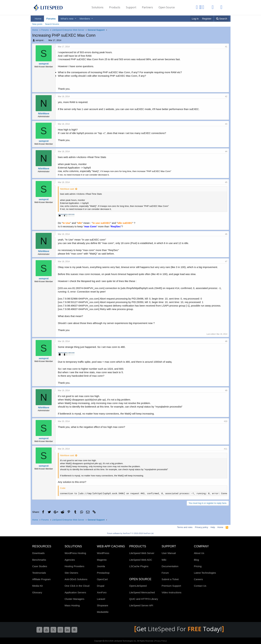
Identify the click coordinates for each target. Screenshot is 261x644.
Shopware (103, 605)
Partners (147, 7)
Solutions (98, 7)
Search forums (52, 24)
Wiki (164, 560)
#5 (226, 182)
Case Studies (40, 566)
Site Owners (71, 573)
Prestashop (103, 573)
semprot (39, 40)
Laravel (101, 599)
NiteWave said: (68, 189)
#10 (225, 421)
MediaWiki (103, 612)
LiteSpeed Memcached (142, 592)
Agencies (70, 560)
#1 (226, 47)
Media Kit (38, 586)
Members (85, 19)
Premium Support (171, 586)
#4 (226, 151)
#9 (226, 390)
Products (115, 7)
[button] (76, 19)
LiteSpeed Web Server (142, 553)
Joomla (101, 566)
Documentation (170, 566)
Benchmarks (39, 560)
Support (131, 7)
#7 (226, 261)
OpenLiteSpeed (138, 586)
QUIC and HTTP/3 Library (144, 599)
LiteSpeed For (175, 629)
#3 (226, 124)
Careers (198, 579)
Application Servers (75, 592)
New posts (37, 24)
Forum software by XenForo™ (130, 533)
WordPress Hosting (75, 553)
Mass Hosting (72, 605)
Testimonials (39, 573)
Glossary (37, 592)
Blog (196, 560)
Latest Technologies (205, 573)
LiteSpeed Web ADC (141, 560)
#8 (226, 341)
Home (38, 19)
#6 (226, 234)
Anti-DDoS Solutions (76, 579)
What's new (67, 19)
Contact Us (200, 586)
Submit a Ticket (170, 579)
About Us (199, 553)
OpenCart (102, 579)
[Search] (222, 19)
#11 (225, 449)
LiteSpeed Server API (141, 605)
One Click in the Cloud (77, 586)
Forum (165, 573)
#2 (226, 96)
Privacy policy (201, 527)
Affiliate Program (42, 579)
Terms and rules (185, 527)
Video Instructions (171, 592)
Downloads (38, 553)
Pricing (198, 566)
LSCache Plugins (139, 566)
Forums (51, 19)
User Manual (169, 553)
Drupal (101, 586)
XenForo (102, 592)
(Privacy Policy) (161, 641)
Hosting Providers (74, 566)
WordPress (103, 553)
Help (213, 527)
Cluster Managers (74, 599)
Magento (102, 560)
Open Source (167, 7)
